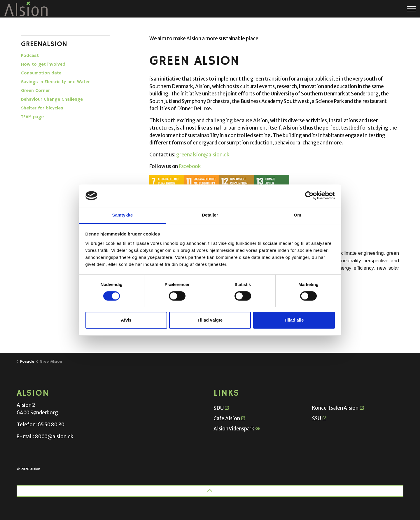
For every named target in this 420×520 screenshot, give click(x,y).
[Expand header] (411, 9)
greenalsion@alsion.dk (203, 155)
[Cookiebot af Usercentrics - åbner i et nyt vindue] (309, 196)
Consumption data (41, 73)
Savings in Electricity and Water (55, 82)
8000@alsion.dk (54, 437)
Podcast (30, 56)
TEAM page (32, 117)
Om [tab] (297, 215)
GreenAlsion (44, 44)
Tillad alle (294, 320)
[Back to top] (210, 491)
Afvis (126, 320)
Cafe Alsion (229, 418)
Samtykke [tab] (123, 215)
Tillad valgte (210, 320)
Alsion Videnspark (237, 429)
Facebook (190, 166)
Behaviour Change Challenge (52, 100)
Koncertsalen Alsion (338, 408)
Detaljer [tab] (210, 215)
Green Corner (35, 91)
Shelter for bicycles (42, 108)
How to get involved (43, 64)
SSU (319, 418)
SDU (221, 408)
